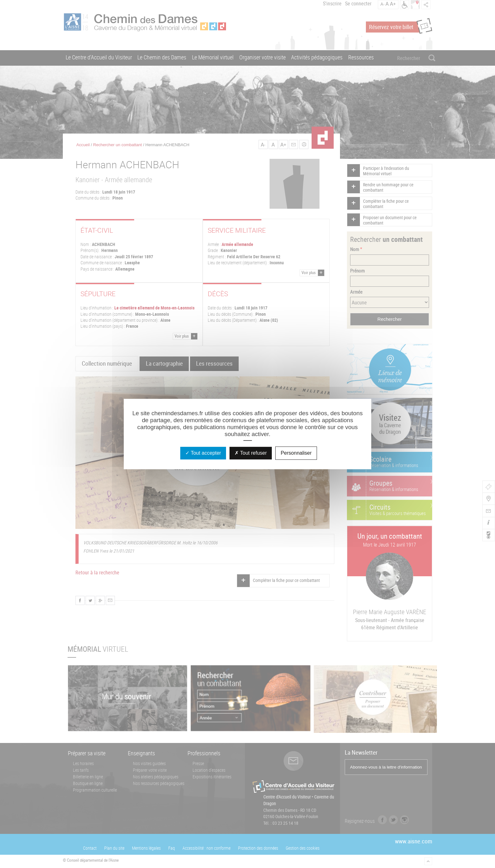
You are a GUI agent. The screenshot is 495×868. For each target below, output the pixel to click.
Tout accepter (203, 453)
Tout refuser (251, 453)
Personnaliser (296, 453)
